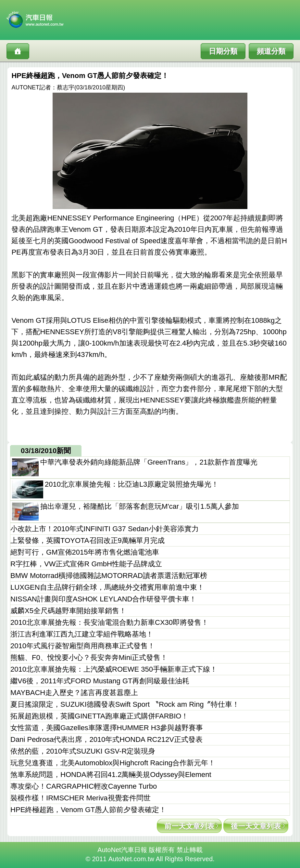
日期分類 (223, 51)
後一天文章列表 (256, 826)
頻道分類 (271, 51)
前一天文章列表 (189, 826)
